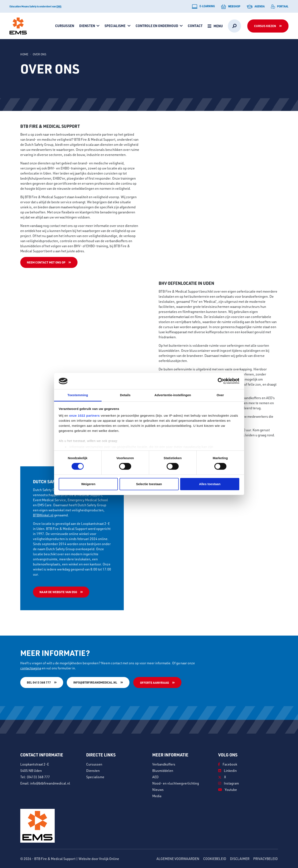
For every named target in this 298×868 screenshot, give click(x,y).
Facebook (228, 764)
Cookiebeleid (215, 858)
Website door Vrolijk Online (99, 858)
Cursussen (65, 26)
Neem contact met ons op (46, 262)
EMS (59, 6)
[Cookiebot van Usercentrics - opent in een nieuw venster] (221, 381)
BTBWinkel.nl (43, 515)
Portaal (280, 6)
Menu (218, 26)
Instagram (229, 783)
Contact (195, 26)
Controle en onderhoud (157, 26)
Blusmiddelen (163, 770)
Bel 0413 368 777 (39, 682)
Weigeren (88, 484)
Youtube (228, 789)
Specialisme (115, 26)
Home (24, 54)
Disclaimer (240, 858)
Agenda (256, 6)
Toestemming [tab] (78, 395)
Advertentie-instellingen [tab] (173, 395)
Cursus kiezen (265, 26)
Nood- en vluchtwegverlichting (176, 783)
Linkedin (227, 770)
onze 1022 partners (84, 416)
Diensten (87, 26)
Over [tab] (220, 395)
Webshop (231, 7)
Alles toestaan (210, 484)
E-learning (203, 6)
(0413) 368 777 (38, 777)
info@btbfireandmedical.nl (95, 682)
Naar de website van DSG (58, 592)
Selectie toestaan (149, 484)
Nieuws (158, 789)
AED (155, 777)
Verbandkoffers (164, 764)
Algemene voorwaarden (178, 858)
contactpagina (31, 668)
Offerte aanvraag (155, 683)
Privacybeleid (265, 858)
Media (157, 796)
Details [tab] (125, 395)
